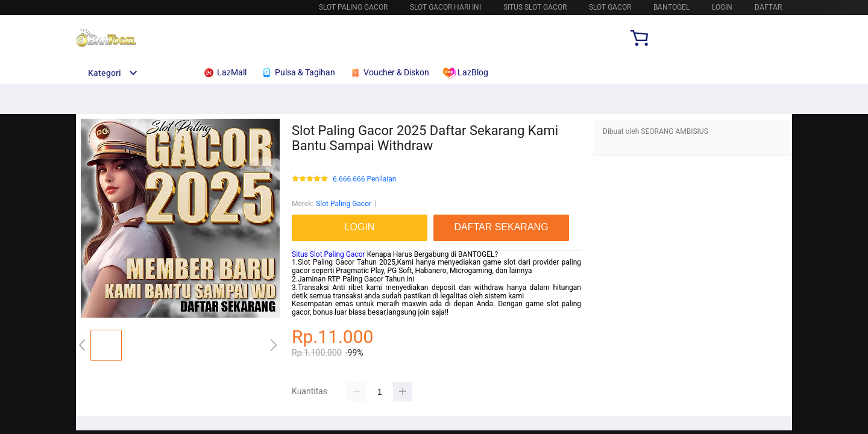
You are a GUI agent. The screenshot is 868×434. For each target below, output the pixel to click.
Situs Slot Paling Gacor (329, 254)
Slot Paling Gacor (344, 204)
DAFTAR (768, 7)
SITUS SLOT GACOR (535, 7)
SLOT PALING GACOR (353, 7)
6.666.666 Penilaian (364, 179)
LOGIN (722, 7)
